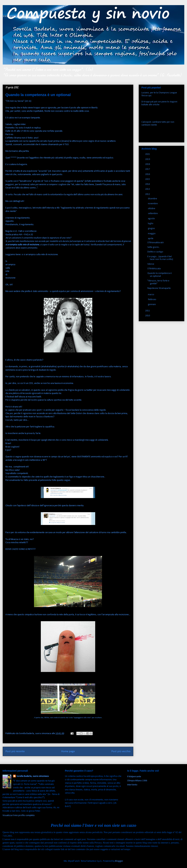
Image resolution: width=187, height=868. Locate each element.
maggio (152, 234)
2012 (148, 194)
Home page (68, 751)
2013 (148, 189)
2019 (148, 159)
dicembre (153, 199)
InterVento (132, 785)
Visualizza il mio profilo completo (19, 815)
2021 (148, 154)
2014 (148, 184)
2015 (148, 179)
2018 (148, 164)
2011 (148, 311)
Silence (151, 264)
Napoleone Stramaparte (159, 288)
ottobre (152, 209)
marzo (151, 295)
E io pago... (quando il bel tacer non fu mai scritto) (160, 258)
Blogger (119, 861)
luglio (151, 224)
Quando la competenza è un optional (160, 275)
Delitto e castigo (155, 252)
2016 (148, 174)
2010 (148, 316)
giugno (152, 228)
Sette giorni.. (154, 247)
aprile (151, 239)
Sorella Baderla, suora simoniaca (33, 776)
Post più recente (15, 751)
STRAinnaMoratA (156, 243)
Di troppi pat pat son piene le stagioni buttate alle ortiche (159, 103)
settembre (153, 214)
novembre (153, 204)
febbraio (152, 300)
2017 (148, 169)
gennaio (152, 304)
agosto (152, 219)
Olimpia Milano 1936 (137, 781)
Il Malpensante (134, 777)
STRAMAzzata (154, 269)
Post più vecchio (121, 751)
